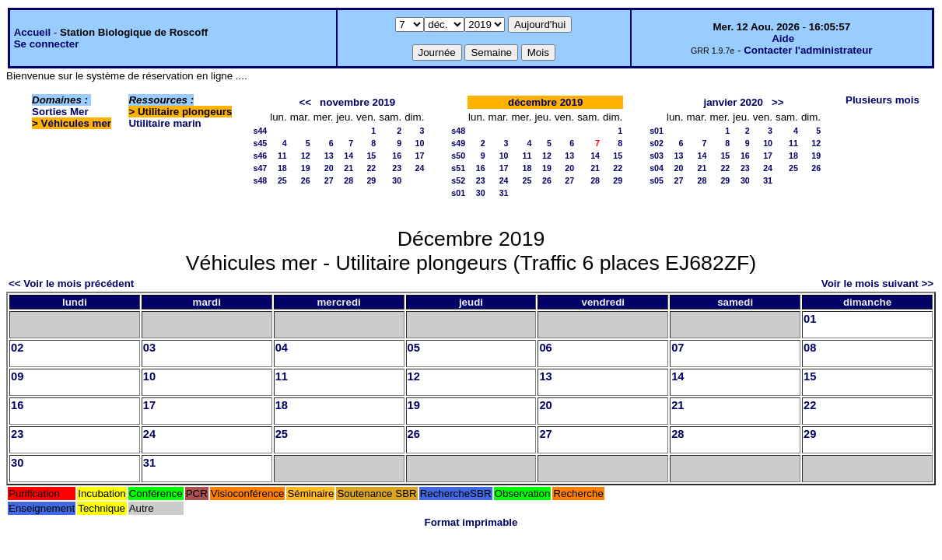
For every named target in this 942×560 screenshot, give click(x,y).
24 (420, 168)
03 (149, 348)
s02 (657, 143)
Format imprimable (471, 522)
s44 (260, 131)
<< (305, 102)
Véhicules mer (76, 123)
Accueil (32, 32)
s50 (458, 156)
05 (414, 348)
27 (329, 180)
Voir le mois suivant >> (877, 283)
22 (371, 168)
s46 (260, 156)
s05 (657, 180)
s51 (458, 168)
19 (306, 168)
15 (371, 156)
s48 (260, 180)
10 (420, 143)
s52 (458, 180)
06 (545, 348)
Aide (783, 38)
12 (306, 156)
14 (348, 156)
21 (348, 168)
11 (282, 156)
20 (329, 168)
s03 (657, 156)
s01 (458, 193)
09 (17, 376)
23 (397, 168)
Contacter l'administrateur (808, 50)
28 (348, 180)
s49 (458, 143)
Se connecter (47, 44)
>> (778, 102)
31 (504, 193)
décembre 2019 (545, 102)
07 (678, 348)
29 (371, 180)
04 (282, 348)
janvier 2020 (734, 102)
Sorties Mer (60, 112)
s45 (260, 143)
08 (810, 348)
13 (329, 156)
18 (282, 168)
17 (420, 156)
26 (306, 180)
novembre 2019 (357, 102)
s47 (260, 168)
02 (17, 348)
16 (397, 156)
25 (282, 180)
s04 (657, 168)
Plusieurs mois (882, 100)
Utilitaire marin (165, 123)
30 (397, 180)
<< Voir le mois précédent (71, 283)
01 (810, 319)
